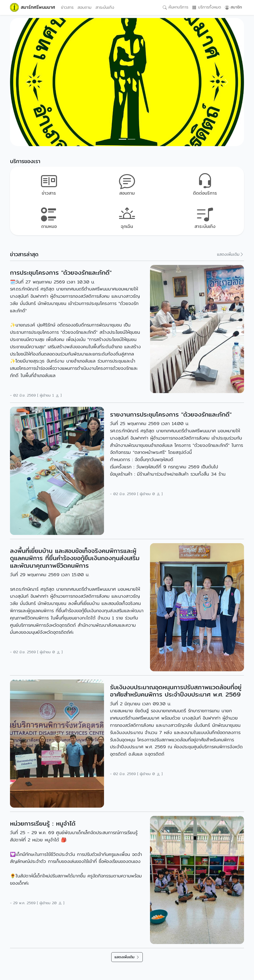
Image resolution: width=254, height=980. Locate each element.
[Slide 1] (131, 139)
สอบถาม (84, 7)
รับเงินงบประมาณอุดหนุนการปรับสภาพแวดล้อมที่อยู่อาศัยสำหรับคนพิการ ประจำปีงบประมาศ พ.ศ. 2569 (176, 691)
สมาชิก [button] (233, 7)
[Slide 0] (122, 139)
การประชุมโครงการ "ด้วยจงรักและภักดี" (61, 273)
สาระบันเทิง (105, 7)
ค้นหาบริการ (175, 7)
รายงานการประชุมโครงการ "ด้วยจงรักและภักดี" (171, 414)
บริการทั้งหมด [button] (207, 7)
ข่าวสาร (67, 7)
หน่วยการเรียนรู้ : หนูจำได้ (43, 824)
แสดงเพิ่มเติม (230, 254)
